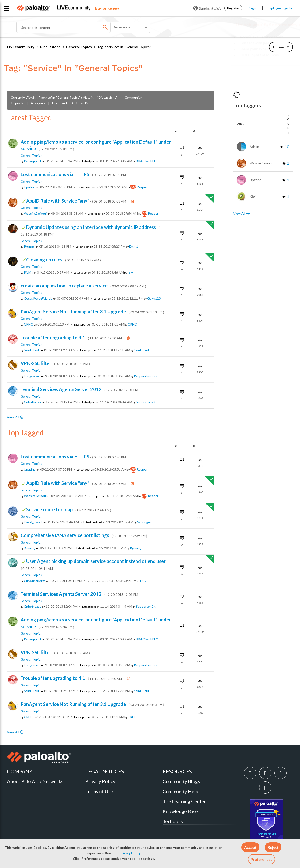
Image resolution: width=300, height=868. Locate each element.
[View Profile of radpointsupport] (146, 376)
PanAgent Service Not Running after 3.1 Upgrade (92, 312)
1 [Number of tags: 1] (288, 163)
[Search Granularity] (131, 27)
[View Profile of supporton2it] (146, 402)
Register (233, 8)
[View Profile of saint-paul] (31, 350)
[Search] (73, 27)
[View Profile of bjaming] (30, 548)
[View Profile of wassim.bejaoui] (35, 214)
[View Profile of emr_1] (134, 247)
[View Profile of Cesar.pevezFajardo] (38, 298)
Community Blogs (181, 781)
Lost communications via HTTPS (74, 174)
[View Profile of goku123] (154, 298)
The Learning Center (184, 801)
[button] (250, 847)
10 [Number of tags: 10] (287, 147)
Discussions (50, 47)
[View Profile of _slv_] (131, 272)
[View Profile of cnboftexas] (33, 402)
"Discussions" (107, 97)
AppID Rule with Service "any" (77, 201)
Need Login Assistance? (272, 59)
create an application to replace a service (83, 286)
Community (133, 97)
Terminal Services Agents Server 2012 (80, 389)
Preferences (262, 859)
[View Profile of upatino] (30, 187)
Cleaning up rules (64, 260)
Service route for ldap (69, 509)
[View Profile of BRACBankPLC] (147, 161)
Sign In (254, 8)
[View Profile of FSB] (143, 581)
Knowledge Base (180, 811)
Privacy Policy (130, 853)
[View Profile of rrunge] (29, 247)
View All (13, 417)
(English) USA (207, 8)
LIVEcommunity (21, 47)
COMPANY (20, 771)
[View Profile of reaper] (142, 187)
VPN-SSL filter (55, 363)
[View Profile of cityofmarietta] (35, 581)
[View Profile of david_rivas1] (33, 522)
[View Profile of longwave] (31, 376)
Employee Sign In (279, 8)
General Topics (79, 47)
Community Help (180, 791)
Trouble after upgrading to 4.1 (72, 338)
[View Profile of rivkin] (28, 272)
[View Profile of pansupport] (33, 161)
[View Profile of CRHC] (28, 324)
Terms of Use (99, 791)
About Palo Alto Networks (35, 781)
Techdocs (173, 821)
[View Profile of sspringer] (144, 522)
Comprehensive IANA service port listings (84, 535)
